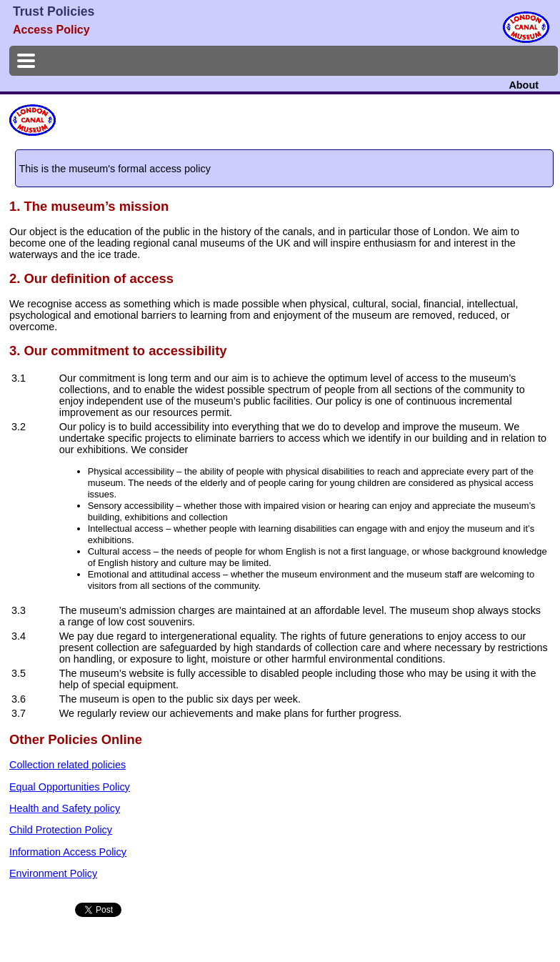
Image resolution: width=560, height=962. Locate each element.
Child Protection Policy (61, 830)
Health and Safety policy (65, 808)
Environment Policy (53, 873)
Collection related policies (67, 765)
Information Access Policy (68, 852)
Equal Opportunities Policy (70, 787)
